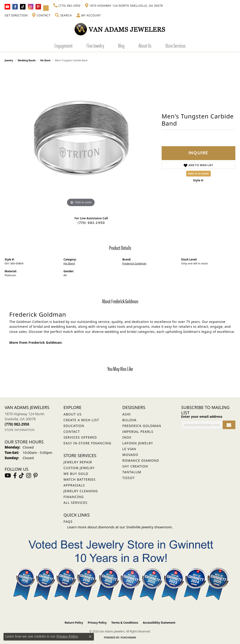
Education (74, 426)
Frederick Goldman (134, 263)
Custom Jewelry (79, 468)
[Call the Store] (17, 424)
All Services (75, 503)
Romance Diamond (141, 460)
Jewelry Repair (78, 462)
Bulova (130, 420)
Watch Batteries (80, 479)
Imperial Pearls (138, 432)
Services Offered (80, 437)
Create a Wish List (81, 420)
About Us (145, 45)
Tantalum (132, 472)
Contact (72, 432)
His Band (45, 60)
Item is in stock (198, 173)
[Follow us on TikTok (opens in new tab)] (23, 7)
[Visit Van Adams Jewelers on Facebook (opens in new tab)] (15, 7)
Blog (121, 45)
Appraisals (74, 485)
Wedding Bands (27, 60)
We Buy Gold (76, 474)
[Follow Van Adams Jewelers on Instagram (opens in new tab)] (31, 7)
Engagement (64, 45)
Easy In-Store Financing (87, 443)
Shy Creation (135, 466)
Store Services (175, 45)
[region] (81, 139)
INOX (127, 437)
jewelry (9, 60)
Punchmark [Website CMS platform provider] (128, 638)
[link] (67, 6)
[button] (63, 15)
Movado (130, 455)
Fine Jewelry (95, 45)
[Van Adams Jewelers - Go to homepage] (120, 29)
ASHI (127, 414)
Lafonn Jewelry (138, 443)
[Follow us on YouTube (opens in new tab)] (7, 7)
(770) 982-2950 (91, 223)
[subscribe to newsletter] (229, 425)
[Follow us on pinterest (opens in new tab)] (38, 7)
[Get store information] (20, 430)
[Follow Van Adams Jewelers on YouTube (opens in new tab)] (46, 8)
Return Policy (74, 623)
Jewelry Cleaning (81, 491)
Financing (74, 497)
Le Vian (129, 449)
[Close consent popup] (90, 637)
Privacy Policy (97, 623)
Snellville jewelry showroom (149, 527)
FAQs (68, 522)
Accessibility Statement (159, 623)
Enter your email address (202, 416)
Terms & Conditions (125, 623)
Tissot (129, 478)
